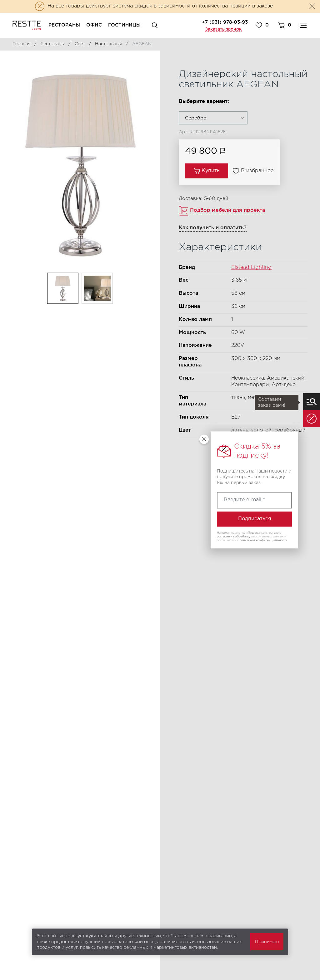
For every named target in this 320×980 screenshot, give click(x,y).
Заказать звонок (223, 29)
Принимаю (267, 942)
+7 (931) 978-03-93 (225, 22)
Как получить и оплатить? (213, 228)
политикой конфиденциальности (264, 540)
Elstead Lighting (251, 267)
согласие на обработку (234, 536)
